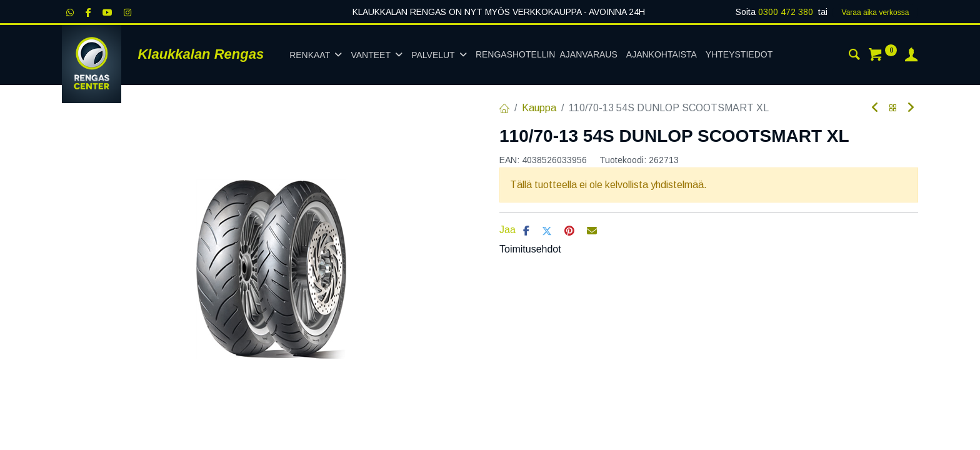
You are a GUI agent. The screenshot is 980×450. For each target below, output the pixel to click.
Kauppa (539, 108)
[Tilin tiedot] (911, 56)
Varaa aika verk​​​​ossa (876, 12)
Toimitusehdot (530, 249)
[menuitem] (547, 55)
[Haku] (854, 56)
